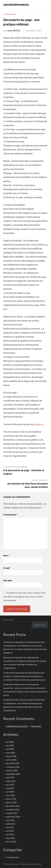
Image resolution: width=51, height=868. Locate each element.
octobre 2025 (12, 770)
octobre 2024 (12, 813)
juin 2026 (10, 742)
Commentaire (10, 514)
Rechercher (8, 619)
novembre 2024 (13, 810)
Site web (7, 580)
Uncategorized (10, 14)
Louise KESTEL (13, 30)
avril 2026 (10, 749)
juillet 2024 (11, 824)
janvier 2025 (11, 802)
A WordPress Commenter (17, 726)
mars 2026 (10, 753)
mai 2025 (10, 788)
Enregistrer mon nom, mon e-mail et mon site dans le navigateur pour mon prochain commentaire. (24, 596)
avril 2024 (10, 834)
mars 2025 (10, 795)
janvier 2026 (11, 760)
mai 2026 (10, 745)
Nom (6, 555)
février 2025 (11, 799)
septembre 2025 (13, 774)
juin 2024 (10, 827)
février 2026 (11, 756)
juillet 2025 (11, 781)
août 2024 (10, 820)
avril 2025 (10, 792)
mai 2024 (10, 831)
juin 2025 (10, 785)
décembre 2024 (13, 806)
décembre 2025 (13, 763)
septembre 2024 (13, 817)
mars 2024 (10, 838)
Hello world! (36, 726)
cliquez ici (39, 424)
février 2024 (11, 842)
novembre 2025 (13, 767)
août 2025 (10, 777)
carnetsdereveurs (16, 4)
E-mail (7, 568)
